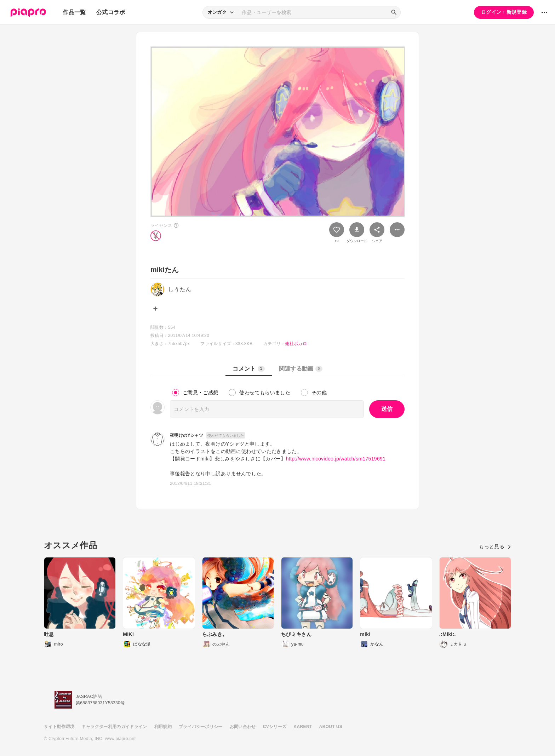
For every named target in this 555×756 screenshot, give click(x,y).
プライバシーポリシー (201, 727)
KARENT (303, 727)
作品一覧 (74, 12)
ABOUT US (331, 727)
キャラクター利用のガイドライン (114, 727)
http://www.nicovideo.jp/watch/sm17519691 (336, 459)
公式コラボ (111, 12)
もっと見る (495, 546)
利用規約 (163, 727)
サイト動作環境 (59, 727)
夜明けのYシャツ (187, 435)
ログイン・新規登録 (504, 12)
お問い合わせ (243, 727)
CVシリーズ (275, 727)
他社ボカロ (296, 344)
